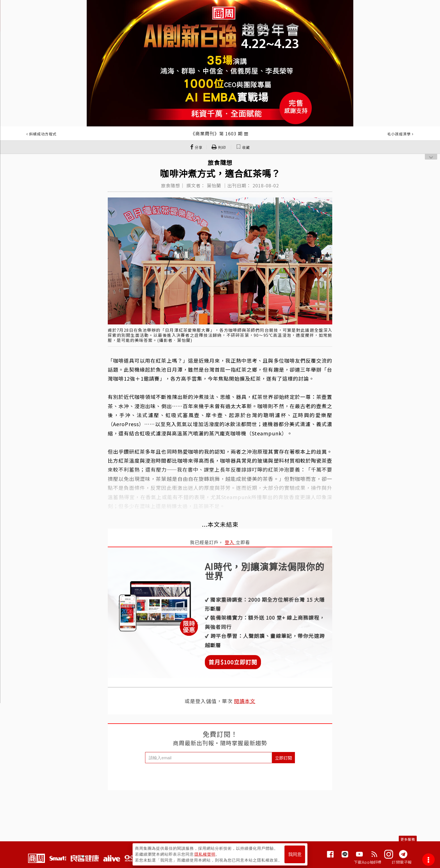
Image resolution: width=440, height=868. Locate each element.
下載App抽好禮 (368, 862)
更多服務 (408, 839)
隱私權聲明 (205, 854)
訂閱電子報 (402, 862)
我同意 (295, 854)
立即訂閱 (283, 758)
